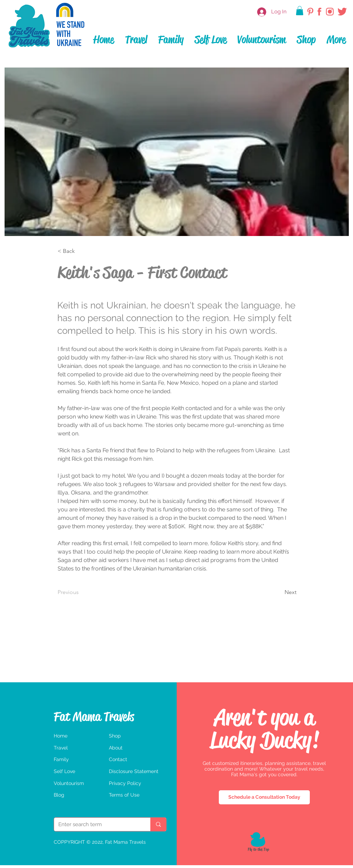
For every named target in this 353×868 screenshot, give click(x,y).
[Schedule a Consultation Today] (264, 797)
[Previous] (86, 592)
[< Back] (81, 251)
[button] (300, 11)
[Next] (273, 592)
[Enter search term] (97, 824)
